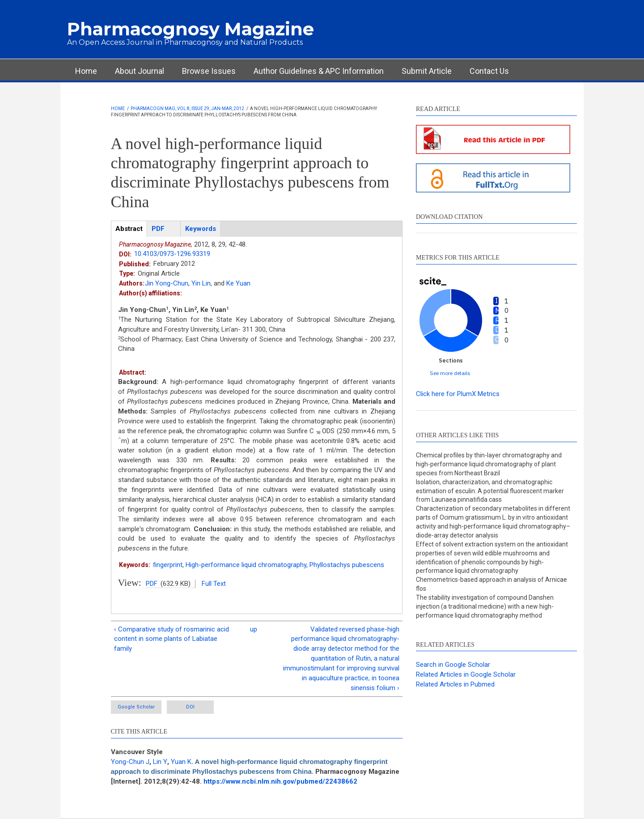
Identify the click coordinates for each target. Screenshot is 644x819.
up (254, 629)
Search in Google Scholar (453, 665)
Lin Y (160, 762)
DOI (190, 707)
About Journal (140, 71)
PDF (152, 584)
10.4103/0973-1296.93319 (172, 254)
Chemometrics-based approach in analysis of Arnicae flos (491, 584)
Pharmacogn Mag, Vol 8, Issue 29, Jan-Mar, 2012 (187, 109)
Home (86, 71)
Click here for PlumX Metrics (458, 394)
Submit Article (427, 71)
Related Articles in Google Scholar (466, 674)
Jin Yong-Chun (167, 283)
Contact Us (489, 71)
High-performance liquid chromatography (246, 565)
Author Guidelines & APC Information (319, 71)
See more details (450, 373)
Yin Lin (201, 283)
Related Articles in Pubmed (455, 684)
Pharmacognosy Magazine (191, 29)
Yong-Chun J (130, 762)
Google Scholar (136, 707)
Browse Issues (209, 71)
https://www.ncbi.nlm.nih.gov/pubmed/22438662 (280, 781)
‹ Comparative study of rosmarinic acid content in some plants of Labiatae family (172, 639)
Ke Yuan (238, 283)
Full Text (214, 584)
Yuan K (181, 762)
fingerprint (168, 565)
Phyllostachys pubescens (347, 565)
